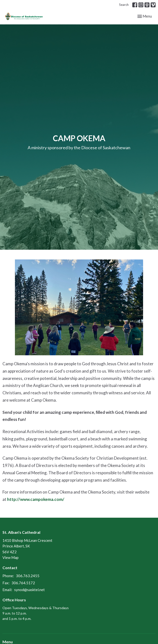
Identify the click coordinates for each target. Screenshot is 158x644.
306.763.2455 (28, 576)
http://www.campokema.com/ (36, 499)
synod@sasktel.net (29, 590)
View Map (11, 557)
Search (124, 5)
